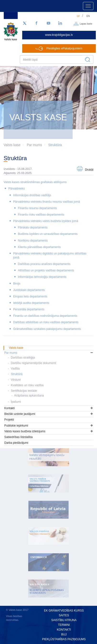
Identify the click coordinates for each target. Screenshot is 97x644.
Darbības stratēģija (23, 358)
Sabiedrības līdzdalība (19, 437)
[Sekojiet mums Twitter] (25, 23)
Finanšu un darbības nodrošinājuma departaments (45, 316)
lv (78, 16)
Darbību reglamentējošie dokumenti (33, 363)
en (88, 16)
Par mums (34, 145)
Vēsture (16, 380)
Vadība (15, 369)
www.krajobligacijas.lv (59, 35)
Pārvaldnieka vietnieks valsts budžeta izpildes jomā (46, 221)
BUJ (64, 634)
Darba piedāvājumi (16, 443)
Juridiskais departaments (29, 290)
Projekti (9, 420)
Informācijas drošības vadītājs (32, 195)
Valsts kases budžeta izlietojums (25, 431)
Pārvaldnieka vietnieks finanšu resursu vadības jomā (46, 202)
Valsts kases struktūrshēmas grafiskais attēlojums (35, 182)
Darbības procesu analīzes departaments (44, 264)
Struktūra (55, 145)
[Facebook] (37, 23)
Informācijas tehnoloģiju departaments (42, 277)
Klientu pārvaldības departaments (39, 247)
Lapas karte (86, 24)
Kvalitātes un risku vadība (27, 385)
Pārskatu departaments (33, 227)
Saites (64, 615)
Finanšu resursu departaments (37, 208)
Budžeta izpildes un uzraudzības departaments (48, 234)
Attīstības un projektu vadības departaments (46, 270)
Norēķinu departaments (33, 241)
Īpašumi (16, 402)
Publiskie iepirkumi (16, 426)
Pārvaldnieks (17, 189)
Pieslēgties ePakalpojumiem (64, 48)
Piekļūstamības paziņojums (64, 639)
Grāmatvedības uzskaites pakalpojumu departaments (47, 329)
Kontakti (9, 408)
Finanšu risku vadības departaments (41, 215)
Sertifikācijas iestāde (24, 391)
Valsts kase (16, 348)
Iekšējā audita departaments (31, 303)
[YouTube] (48, 23)
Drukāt (89, 170)
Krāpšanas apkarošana (29, 396)
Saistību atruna (64, 620)
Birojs (17, 284)
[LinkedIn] (60, 23)
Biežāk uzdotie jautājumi (20, 414)
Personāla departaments (29, 309)
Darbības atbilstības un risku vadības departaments (46, 322)
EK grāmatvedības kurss (64, 611)
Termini (64, 625)
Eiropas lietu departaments (30, 296)
